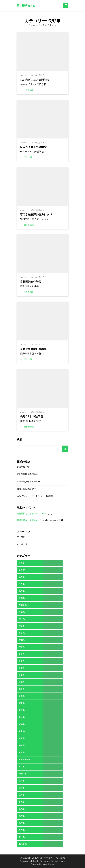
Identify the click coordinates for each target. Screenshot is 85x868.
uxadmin (24, 75)
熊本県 (22, 753)
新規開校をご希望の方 (27, 514)
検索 (19, 440)
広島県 (22, 703)
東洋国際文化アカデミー (28, 482)
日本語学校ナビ (26, 6)
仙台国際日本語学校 (26, 489)
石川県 (22, 767)
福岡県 (22, 788)
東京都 (22, 731)
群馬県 (22, 802)
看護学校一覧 (23, 467)
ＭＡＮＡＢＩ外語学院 (33, 147)
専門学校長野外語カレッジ (36, 215)
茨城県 (22, 809)
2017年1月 (22, 537)
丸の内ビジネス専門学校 (35, 80)
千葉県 (22, 598)
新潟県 (22, 724)
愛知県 (22, 717)
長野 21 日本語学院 (32, 416)
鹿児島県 (23, 844)
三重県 (22, 563)
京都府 (22, 570)
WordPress (48, 864)
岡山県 (22, 689)
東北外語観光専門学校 (27, 474)
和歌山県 (23, 605)
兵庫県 (22, 584)
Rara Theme (59, 861)
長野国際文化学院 (31, 282)
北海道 (22, 591)
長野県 (22, 823)
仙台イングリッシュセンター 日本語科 (35, 496)
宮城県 (22, 640)
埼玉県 (22, 612)
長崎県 (22, 816)
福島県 (22, 795)
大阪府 (22, 626)
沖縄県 (22, 746)
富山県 (22, 654)
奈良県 (22, 633)
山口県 (22, 661)
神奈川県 (23, 774)
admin (44, 514)
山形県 (22, 668)
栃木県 (22, 738)
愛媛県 (22, 710)
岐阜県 (22, 682)
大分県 (22, 619)
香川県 (22, 837)
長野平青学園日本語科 (33, 349)
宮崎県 (22, 647)
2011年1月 (22, 544)
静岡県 (22, 830)
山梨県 (22, 675)
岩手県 (22, 696)
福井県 (22, 781)
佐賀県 (22, 577)
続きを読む (27, 90)
